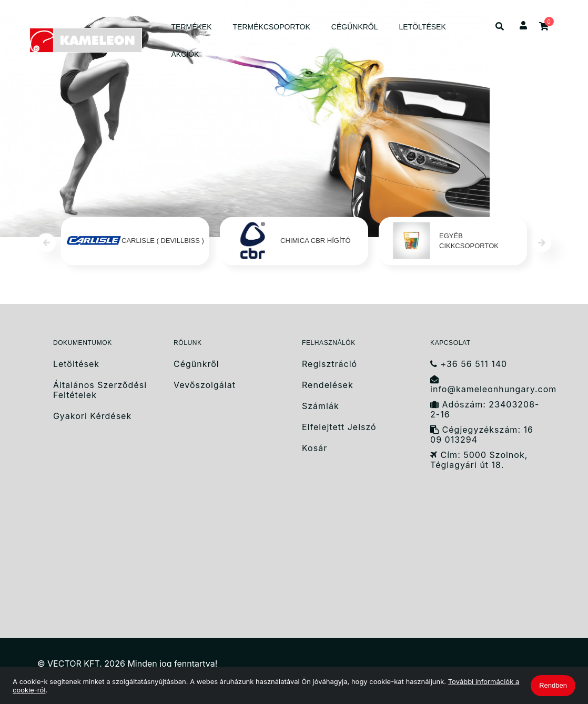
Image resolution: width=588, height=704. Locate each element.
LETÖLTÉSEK (423, 27)
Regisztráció (330, 364)
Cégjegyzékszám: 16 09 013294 (482, 435)
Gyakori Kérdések (92, 416)
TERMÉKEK (192, 27)
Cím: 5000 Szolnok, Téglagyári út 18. (479, 460)
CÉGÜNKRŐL (355, 27)
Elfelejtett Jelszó (339, 427)
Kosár (315, 448)
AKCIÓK (185, 54)
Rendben (553, 685)
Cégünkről (196, 364)
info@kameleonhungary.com (490, 385)
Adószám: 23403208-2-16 (485, 410)
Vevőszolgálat (205, 385)
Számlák (321, 406)
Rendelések (328, 385)
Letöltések (76, 364)
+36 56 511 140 (469, 364)
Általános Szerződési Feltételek (100, 390)
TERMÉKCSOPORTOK (272, 27)
